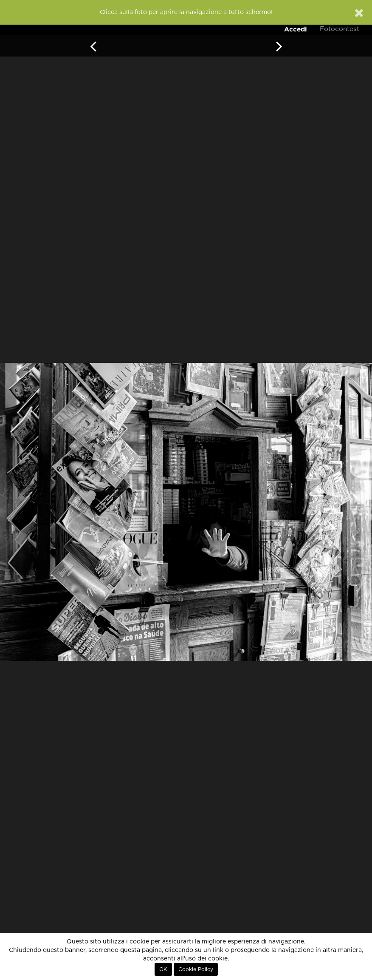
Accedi (296, 29)
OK (163, 969)
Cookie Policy (196, 969)
